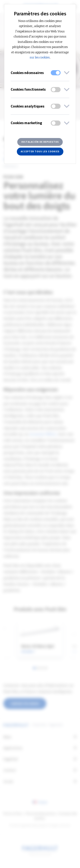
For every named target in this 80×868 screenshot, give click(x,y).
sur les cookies (40, 57)
